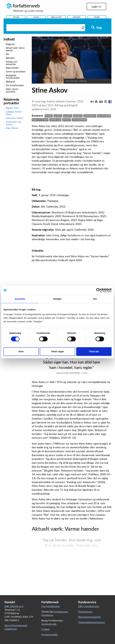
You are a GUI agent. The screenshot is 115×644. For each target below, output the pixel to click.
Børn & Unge (56, 17)
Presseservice (85, 612)
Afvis (21, 351)
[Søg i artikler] (44, 28)
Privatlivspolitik (49, 634)
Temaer (16, 17)
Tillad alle (94, 351)
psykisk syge (55, 120)
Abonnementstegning (89, 617)
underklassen (90, 116)
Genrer (97, 17)
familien (49, 116)
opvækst (58, 116)
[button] (91, 102)
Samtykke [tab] (20, 299)
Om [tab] (95, 299)
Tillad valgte (57, 351)
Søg (97, 28)
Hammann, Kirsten (14, 118)
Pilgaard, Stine (12, 108)
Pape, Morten (12, 128)
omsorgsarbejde (79, 120)
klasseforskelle (104, 116)
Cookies (46, 629)
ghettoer (66, 120)
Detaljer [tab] (57, 299)
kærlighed (78, 116)
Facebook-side (49, 624)
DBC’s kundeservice (89, 606)
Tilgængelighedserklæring (91, 622)
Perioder (77, 17)
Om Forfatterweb (50, 606)
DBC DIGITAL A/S (14, 606)
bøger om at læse (40, 120)
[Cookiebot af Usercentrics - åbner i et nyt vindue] (98, 290)
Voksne (36, 17)
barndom (68, 116)
